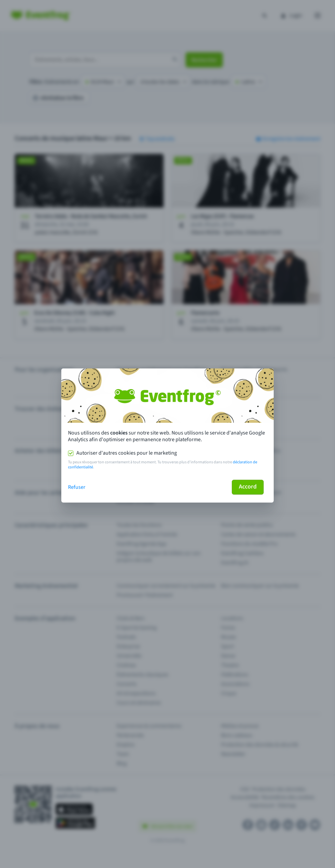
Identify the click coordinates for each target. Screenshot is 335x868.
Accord (248, 487)
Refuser (77, 487)
